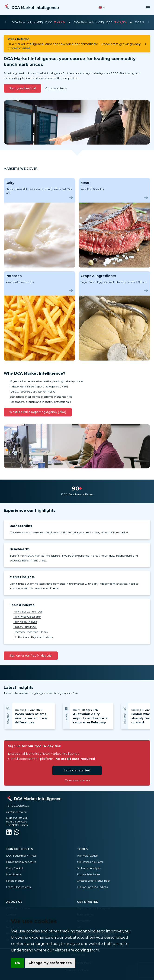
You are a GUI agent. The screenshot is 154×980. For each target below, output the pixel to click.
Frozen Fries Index (25, 627)
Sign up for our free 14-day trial (31, 656)
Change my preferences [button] (50, 963)
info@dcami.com (17, 812)
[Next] (148, 22)
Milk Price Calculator (27, 617)
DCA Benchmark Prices (21, 856)
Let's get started (77, 770)
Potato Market (15, 881)
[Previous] (6, 22)
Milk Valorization (88, 856)
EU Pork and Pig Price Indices (33, 637)
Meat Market (14, 874)
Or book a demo (56, 88)
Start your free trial (22, 88)
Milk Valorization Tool (28, 611)
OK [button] (18, 963)
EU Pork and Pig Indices (92, 887)
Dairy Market (15, 868)
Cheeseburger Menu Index (31, 632)
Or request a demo (77, 780)
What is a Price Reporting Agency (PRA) (38, 412)
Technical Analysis (25, 622)
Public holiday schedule (21, 862)
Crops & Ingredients (18, 887)
